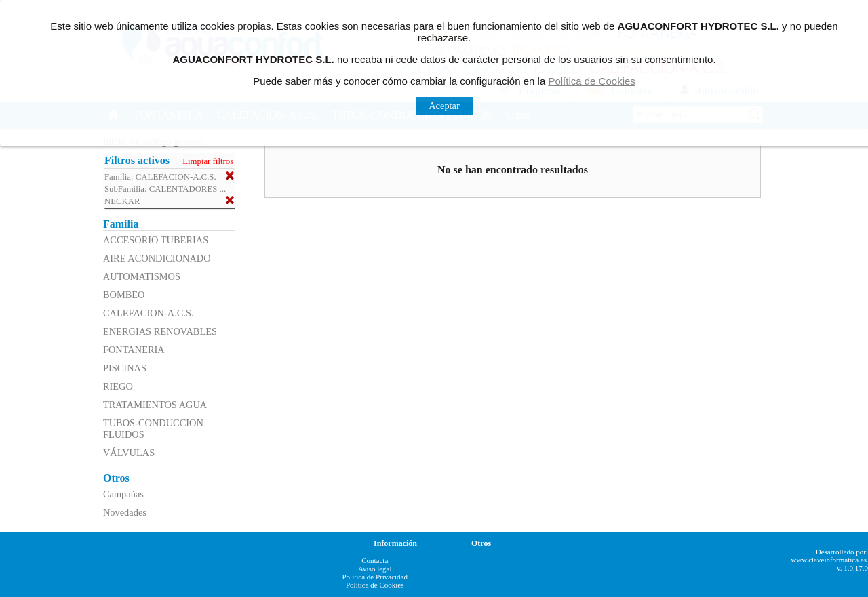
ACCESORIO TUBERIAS (156, 240)
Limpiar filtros (208, 161)
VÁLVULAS (129, 453)
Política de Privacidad (375, 577)
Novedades (125, 512)
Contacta (375, 560)
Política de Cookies (375, 585)
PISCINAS (125, 368)
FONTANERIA (134, 350)
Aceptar (444, 106)
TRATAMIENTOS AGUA (155, 405)
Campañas (123, 494)
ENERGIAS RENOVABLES (160, 331)
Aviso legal (375, 569)
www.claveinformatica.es (829, 560)
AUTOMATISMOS (142, 276)
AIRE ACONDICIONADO (157, 258)
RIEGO (118, 386)
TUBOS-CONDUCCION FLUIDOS (153, 429)
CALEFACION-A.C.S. (149, 313)
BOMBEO (124, 295)
